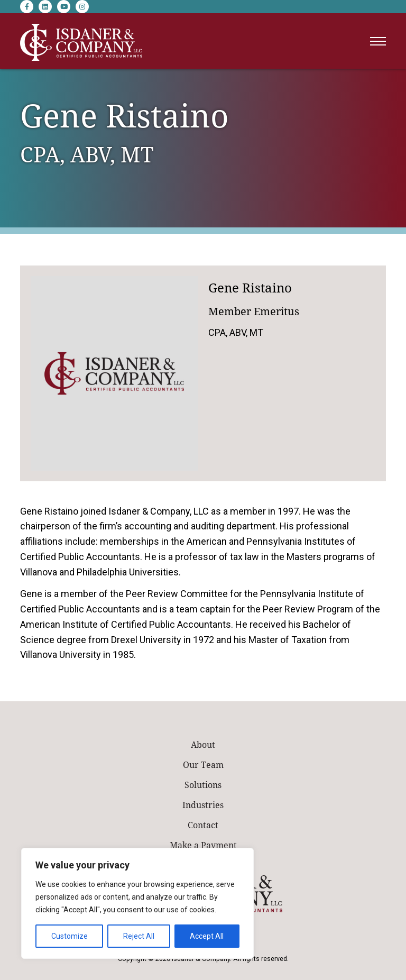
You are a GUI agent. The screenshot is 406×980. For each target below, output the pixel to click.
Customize (70, 936)
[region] (137, 903)
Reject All (139, 936)
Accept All (207, 936)
